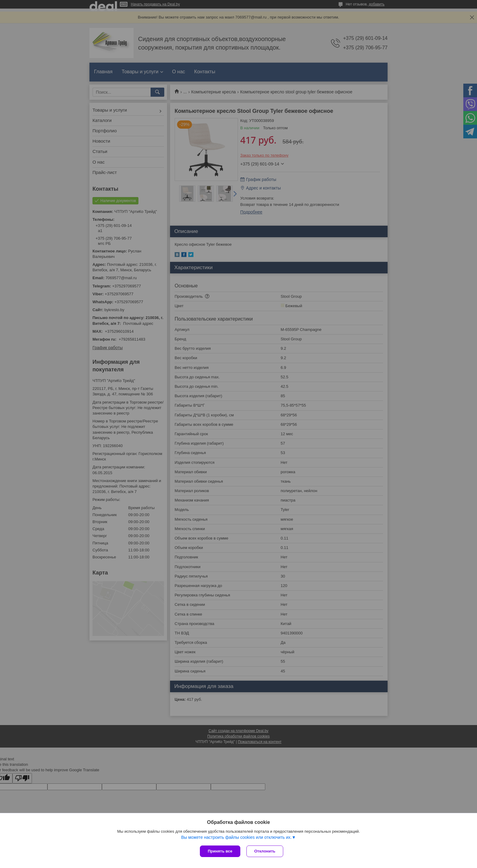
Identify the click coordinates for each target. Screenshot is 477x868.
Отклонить (265, 851)
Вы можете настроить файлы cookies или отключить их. (236, 837)
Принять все (220, 851)
